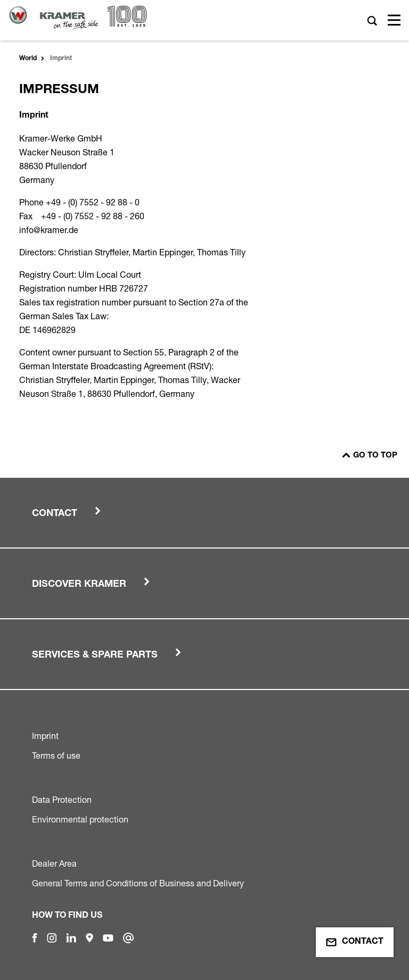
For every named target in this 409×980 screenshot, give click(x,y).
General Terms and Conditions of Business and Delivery (138, 883)
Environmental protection (80, 819)
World (28, 59)
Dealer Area (54, 863)
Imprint (45, 736)
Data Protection (62, 800)
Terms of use (56, 755)
